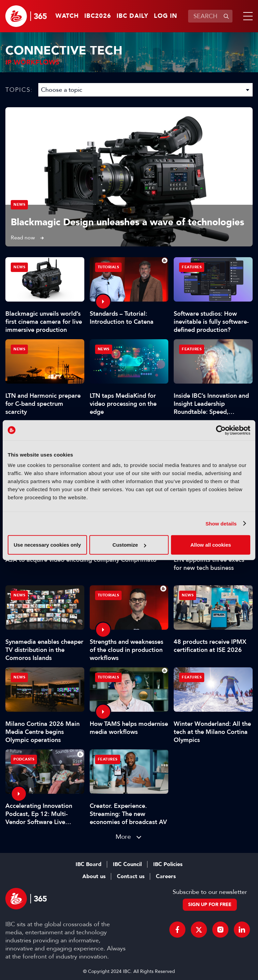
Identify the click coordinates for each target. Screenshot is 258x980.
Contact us (131, 876)
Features (192, 267)
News (19, 205)
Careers (166, 876)
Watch (67, 16)
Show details (221, 523)
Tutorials (109, 267)
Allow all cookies (211, 545)
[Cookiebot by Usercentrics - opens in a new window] (221, 430)
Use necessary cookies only (47, 545)
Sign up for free (210, 905)
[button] (247, 16)
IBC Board (89, 864)
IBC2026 (98, 16)
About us (94, 876)
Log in (166, 16)
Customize (129, 545)
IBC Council (127, 864)
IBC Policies (168, 864)
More (123, 837)
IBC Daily (133, 16)
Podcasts (24, 759)
